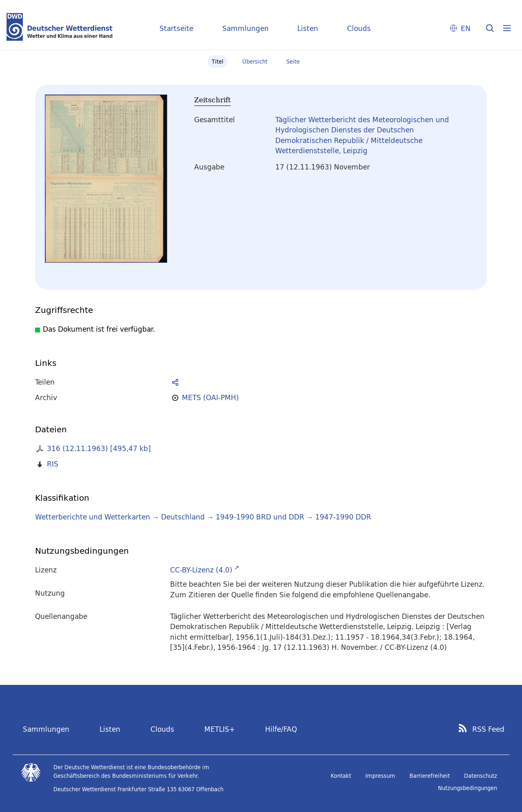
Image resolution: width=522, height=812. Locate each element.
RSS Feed (488, 729)
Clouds (359, 28)
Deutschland (183, 517)
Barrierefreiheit (430, 776)
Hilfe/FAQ (281, 729)
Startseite (176, 28)
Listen (308, 28)
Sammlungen (246, 28)
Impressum (380, 776)
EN (466, 28)
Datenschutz (481, 776)
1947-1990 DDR (343, 517)
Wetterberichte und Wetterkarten (93, 517)
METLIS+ (220, 729)
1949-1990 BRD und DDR (260, 517)
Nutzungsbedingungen (468, 788)
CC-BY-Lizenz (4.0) (201, 570)
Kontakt (341, 776)
